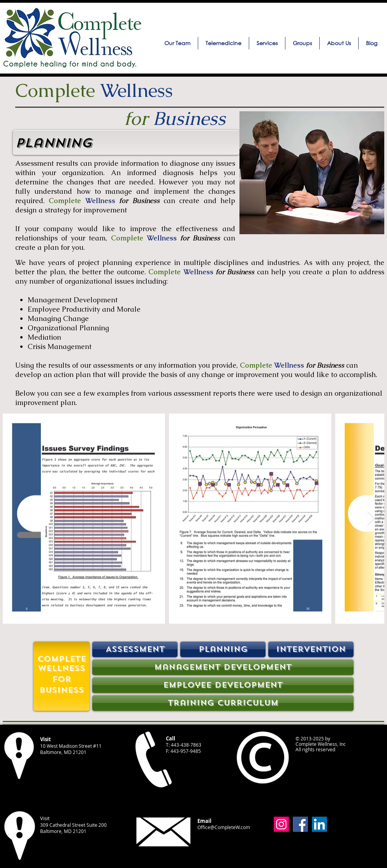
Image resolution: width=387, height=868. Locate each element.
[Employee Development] (223, 685)
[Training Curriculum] (223, 703)
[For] (62, 679)
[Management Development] (223, 667)
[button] (267, 43)
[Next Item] (371, 518)
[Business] (62, 690)
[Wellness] (62, 668)
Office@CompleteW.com (224, 827)
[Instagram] (281, 824)
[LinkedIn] (319, 824)
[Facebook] (300, 824)
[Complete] (62, 659)
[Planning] (223, 649)
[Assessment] (135, 649)
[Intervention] (311, 649)
